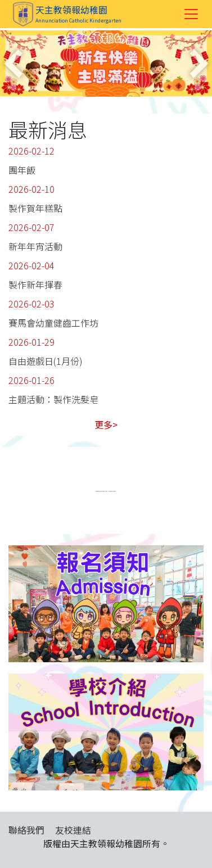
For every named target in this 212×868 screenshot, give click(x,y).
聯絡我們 (26, 830)
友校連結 (73, 830)
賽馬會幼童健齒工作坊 (53, 323)
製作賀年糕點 (35, 208)
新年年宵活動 (35, 246)
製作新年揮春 (35, 284)
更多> (106, 424)
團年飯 (22, 170)
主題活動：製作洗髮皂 (53, 399)
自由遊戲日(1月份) (46, 361)
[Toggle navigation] (191, 14)
